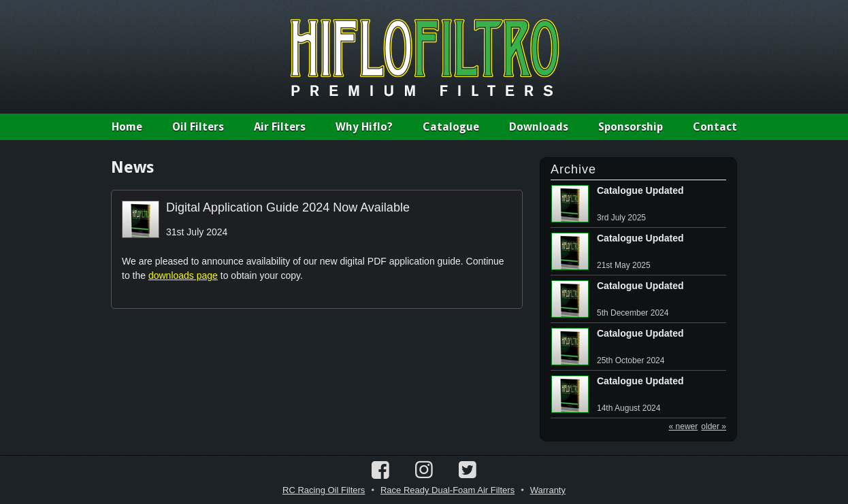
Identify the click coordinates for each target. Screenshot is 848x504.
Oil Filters (198, 127)
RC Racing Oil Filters (324, 490)
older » (714, 426)
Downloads (539, 127)
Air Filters (280, 127)
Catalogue (451, 127)
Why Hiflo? (364, 127)
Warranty (548, 490)
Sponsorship (631, 127)
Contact (715, 127)
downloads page (183, 275)
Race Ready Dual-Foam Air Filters (447, 490)
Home (127, 127)
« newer (684, 426)
